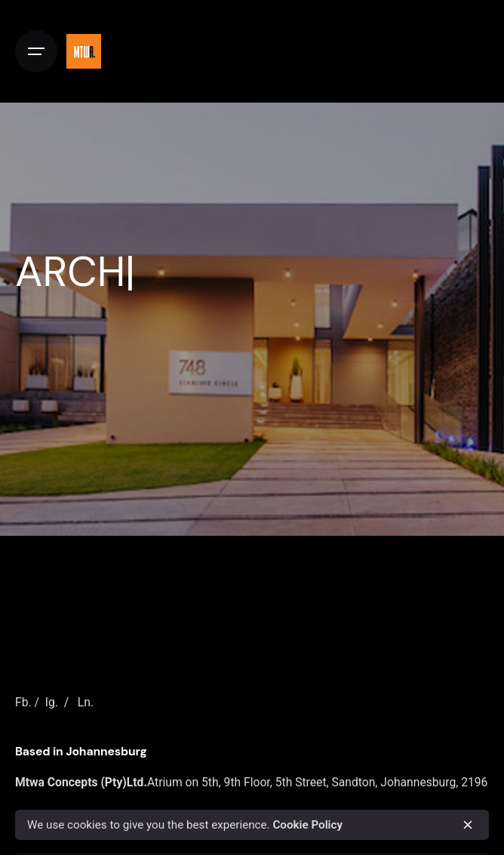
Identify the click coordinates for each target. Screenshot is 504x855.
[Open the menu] (36, 51)
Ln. (86, 702)
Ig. (52, 702)
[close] (468, 825)
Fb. (23, 702)
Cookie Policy (307, 825)
